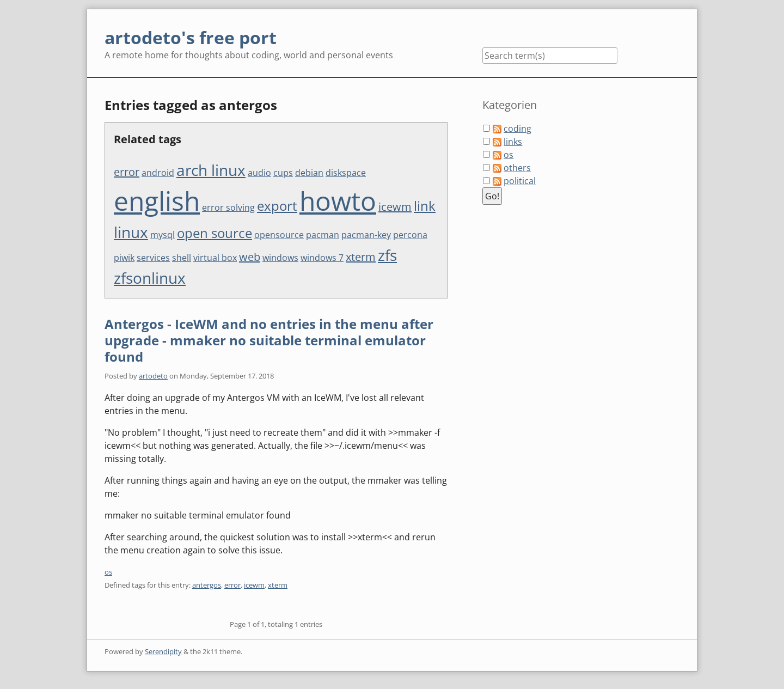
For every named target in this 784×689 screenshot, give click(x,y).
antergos (207, 585)
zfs (387, 255)
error (127, 172)
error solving (228, 208)
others (517, 168)
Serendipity (163, 651)
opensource (279, 235)
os (108, 572)
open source (215, 233)
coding (517, 129)
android (158, 173)
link (425, 206)
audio (259, 173)
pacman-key (366, 235)
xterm (361, 257)
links (513, 142)
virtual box (215, 258)
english (157, 201)
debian (309, 173)
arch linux (211, 170)
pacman (323, 235)
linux (131, 232)
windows (280, 258)
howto (338, 201)
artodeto (153, 376)
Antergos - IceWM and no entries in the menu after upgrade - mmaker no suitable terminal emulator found (269, 340)
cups (283, 173)
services (153, 258)
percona (410, 235)
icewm (395, 207)
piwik (124, 258)
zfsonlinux (150, 278)
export (277, 206)
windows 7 (322, 258)
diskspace (346, 173)
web (250, 257)
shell (182, 258)
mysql (163, 235)
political (520, 181)
